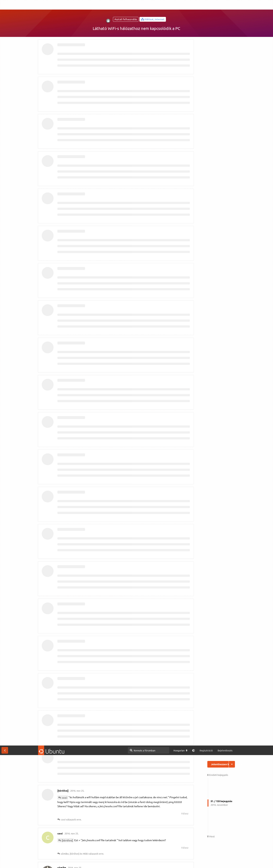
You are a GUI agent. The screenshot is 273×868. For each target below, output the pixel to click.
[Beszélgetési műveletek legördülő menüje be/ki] (232, 19)
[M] (180, 847)
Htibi (65, 313)
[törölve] (67, 95)
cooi (64, 52)
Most (211, 91)
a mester (67, 501)
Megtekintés (140, 847)
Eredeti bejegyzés (218, 29)
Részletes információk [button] (100, 861)
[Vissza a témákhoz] (5, 5)
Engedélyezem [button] (256, 861)
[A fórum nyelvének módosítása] (180, 5)
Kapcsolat (98, 855)
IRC (189, 847)
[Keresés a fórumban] (149, 5)
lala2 (65, 390)
